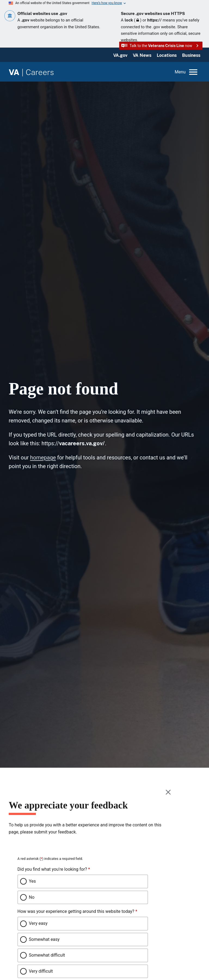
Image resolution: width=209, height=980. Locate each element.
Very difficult (41, 971)
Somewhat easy (44, 939)
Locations (167, 55)
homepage (43, 458)
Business (191, 55)
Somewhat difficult (47, 955)
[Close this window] (168, 792)
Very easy (38, 923)
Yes (32, 881)
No (32, 897)
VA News (142, 55)
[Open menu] (187, 72)
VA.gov (120, 55)
